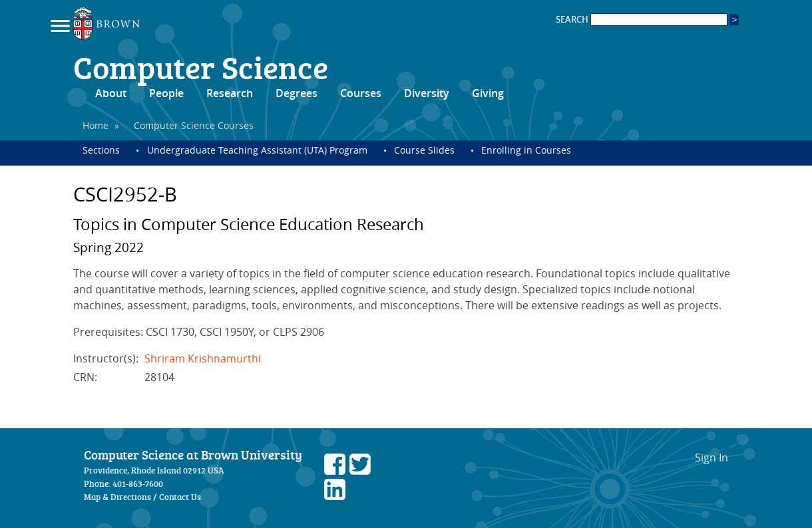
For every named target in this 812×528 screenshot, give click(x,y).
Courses (361, 93)
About (111, 93)
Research (230, 93)
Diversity (427, 93)
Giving (488, 93)
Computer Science (201, 66)
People (166, 93)
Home (96, 125)
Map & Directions (117, 497)
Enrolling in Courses (526, 150)
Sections (101, 150)
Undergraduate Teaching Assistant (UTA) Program (257, 150)
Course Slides (424, 150)
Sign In (711, 458)
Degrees (297, 93)
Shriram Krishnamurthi (203, 358)
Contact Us (180, 497)
